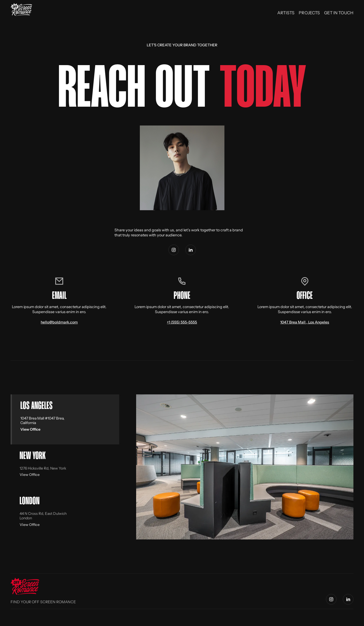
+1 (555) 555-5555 (182, 322)
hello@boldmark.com (59, 322)
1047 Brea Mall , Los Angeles (305, 322)
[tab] (65, 419)
